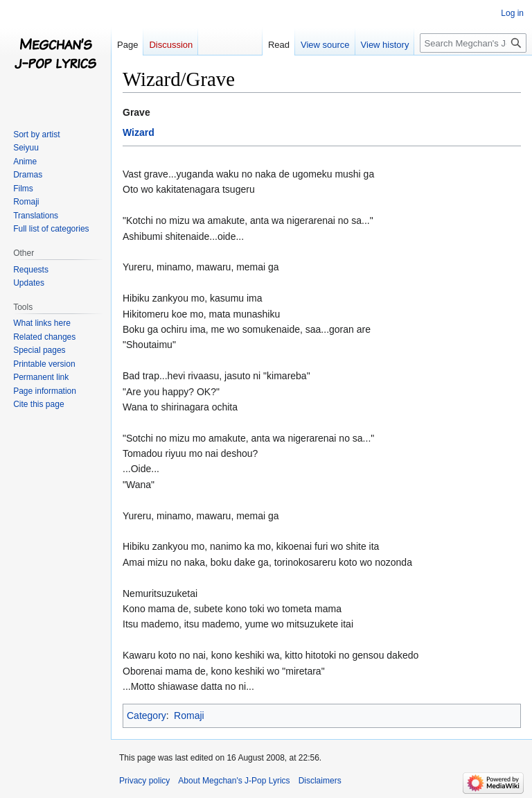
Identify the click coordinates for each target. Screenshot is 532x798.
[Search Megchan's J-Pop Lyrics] (473, 43)
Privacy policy (144, 781)
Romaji (189, 715)
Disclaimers (320, 781)
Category (147, 715)
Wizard (139, 132)
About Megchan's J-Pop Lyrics (234, 781)
